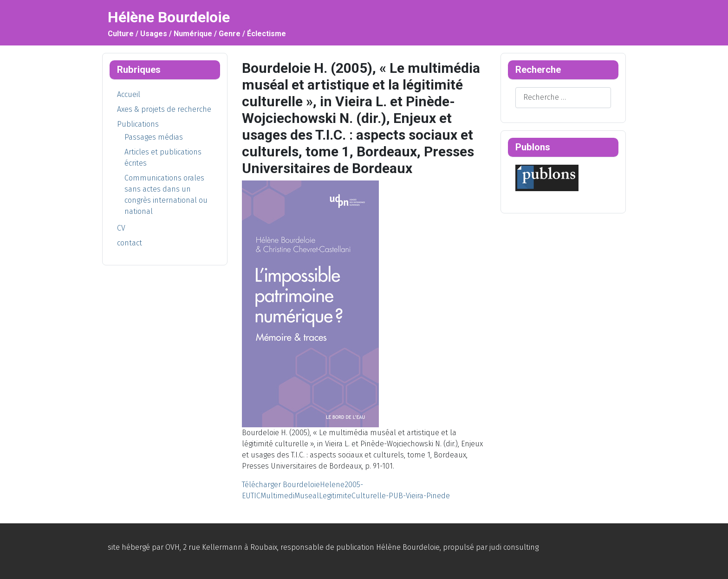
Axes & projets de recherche (164, 109)
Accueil (129, 94)
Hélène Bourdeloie (408, 547)
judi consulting (514, 547)
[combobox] (563, 98)
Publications (138, 124)
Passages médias (154, 137)
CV (121, 228)
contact (130, 243)
